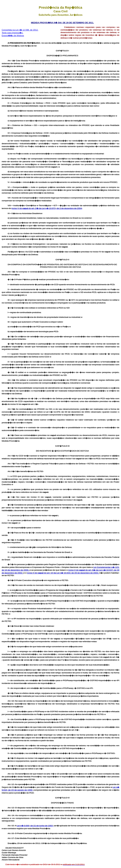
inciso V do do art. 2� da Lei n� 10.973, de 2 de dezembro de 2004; (47, 208)
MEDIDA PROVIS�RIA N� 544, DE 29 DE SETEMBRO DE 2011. (62, 23)
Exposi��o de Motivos (13, 36)
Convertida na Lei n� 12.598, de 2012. (20, 30)
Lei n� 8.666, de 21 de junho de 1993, (35, 826)
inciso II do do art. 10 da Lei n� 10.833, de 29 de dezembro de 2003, (63, 573)
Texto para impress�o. (13, 33)
